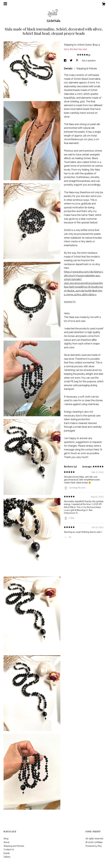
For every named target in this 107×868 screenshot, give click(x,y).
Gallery (7, 857)
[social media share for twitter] (71, 61)
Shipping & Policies (87, 69)
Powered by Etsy (94, 846)
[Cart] (104, 4)
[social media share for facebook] (65, 61)
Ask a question (89, 61)
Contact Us (9, 850)
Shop (6, 839)
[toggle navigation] (5, 4)
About (6, 842)
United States (84, 45)
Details (69, 69)
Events (7, 853)
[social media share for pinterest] (77, 61)
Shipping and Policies (14, 846)
